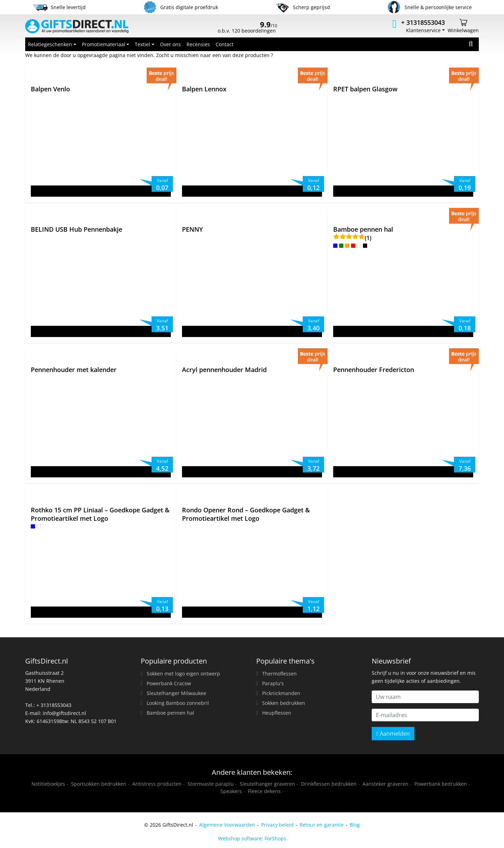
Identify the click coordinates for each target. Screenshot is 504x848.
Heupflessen (277, 713)
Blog (355, 825)
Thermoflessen (279, 674)
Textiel (142, 44)
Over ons (170, 44)
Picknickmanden (281, 693)
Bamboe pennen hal (170, 713)
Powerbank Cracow (169, 683)
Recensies (198, 44)
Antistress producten (157, 784)
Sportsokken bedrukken (99, 784)
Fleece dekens (264, 791)
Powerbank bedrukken (441, 784)
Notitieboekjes (48, 784)
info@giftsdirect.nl (64, 713)
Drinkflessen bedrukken (329, 784)
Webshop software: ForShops (252, 838)
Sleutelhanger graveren (267, 784)
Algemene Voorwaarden (227, 825)
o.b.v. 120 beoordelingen (247, 28)
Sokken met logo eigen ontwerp (183, 674)
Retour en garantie (322, 825)
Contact (225, 44)
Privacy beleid (277, 825)
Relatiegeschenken (50, 44)
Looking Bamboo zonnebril (178, 703)
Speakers (231, 791)
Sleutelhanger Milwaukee (176, 693)
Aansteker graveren (386, 784)
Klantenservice (423, 30)
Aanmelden (393, 734)
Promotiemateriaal (104, 44)
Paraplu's (273, 683)
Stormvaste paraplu (211, 784)
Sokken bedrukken (284, 703)
